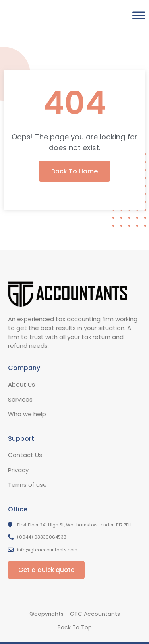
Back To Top (75, 627)
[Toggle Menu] (139, 15)
